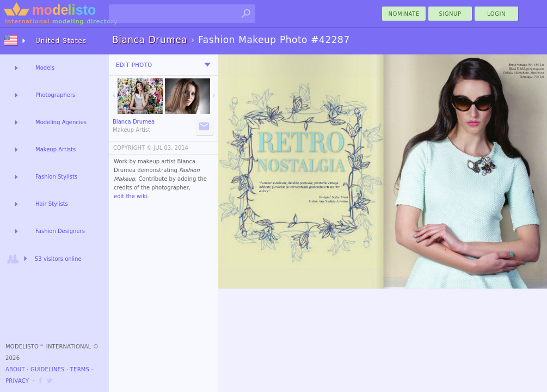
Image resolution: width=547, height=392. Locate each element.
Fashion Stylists (56, 177)
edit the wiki (131, 196)
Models (45, 68)
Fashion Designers (60, 231)
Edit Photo (134, 65)
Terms (80, 369)
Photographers (55, 95)
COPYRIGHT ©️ (133, 148)
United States (61, 41)
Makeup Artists (56, 149)
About (15, 369)
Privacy (17, 381)
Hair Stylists (52, 204)
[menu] (207, 65)
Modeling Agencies (61, 122)
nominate (404, 14)
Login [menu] (496, 14)
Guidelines (48, 369)
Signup (450, 14)
